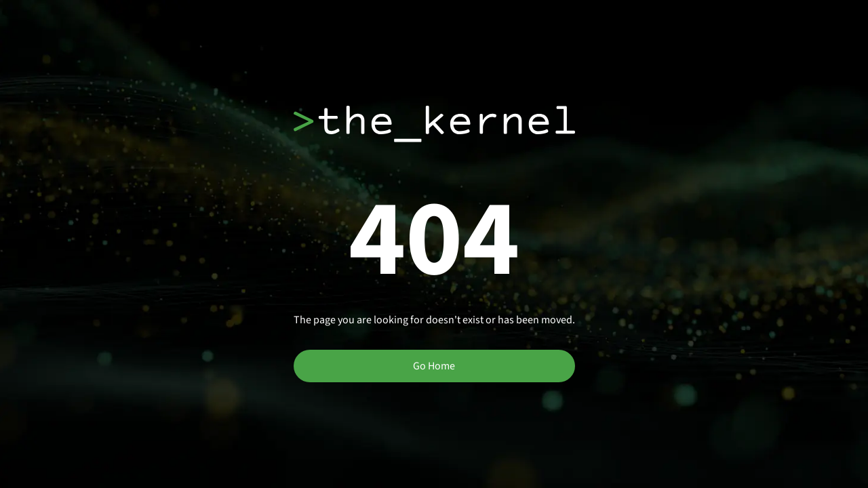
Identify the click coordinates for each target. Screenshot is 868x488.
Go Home (434, 366)
